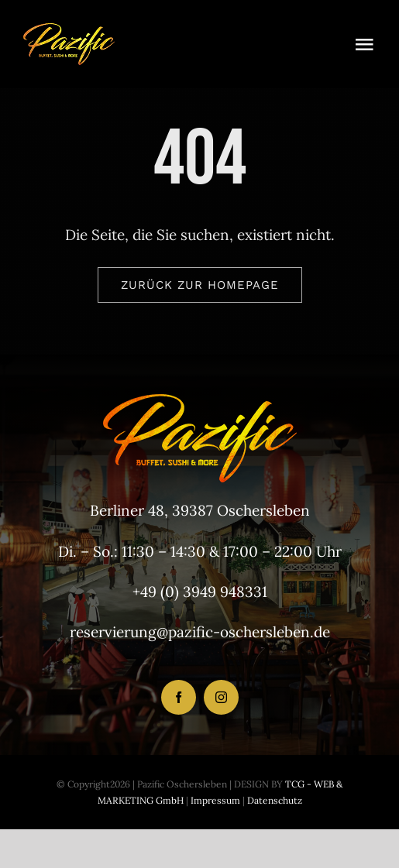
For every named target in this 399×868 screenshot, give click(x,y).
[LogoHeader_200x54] (69, 30)
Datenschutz (275, 800)
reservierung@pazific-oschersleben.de (200, 632)
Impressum (214, 800)
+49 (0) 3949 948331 (200, 592)
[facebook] (179, 697)
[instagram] (221, 697)
